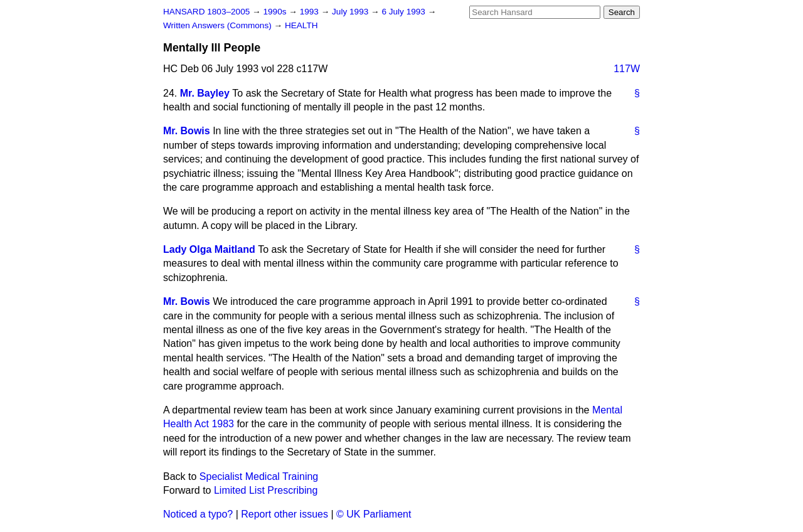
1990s (276, 12)
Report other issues (285, 514)
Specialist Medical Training (259, 476)
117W (627, 69)
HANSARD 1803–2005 (206, 12)
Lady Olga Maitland (209, 249)
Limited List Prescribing (266, 490)
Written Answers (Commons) (219, 25)
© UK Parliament (374, 514)
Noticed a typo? (198, 514)
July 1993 (351, 12)
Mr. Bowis (187, 131)
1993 (311, 12)
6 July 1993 (404, 12)
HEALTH (301, 25)
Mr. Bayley (205, 93)
